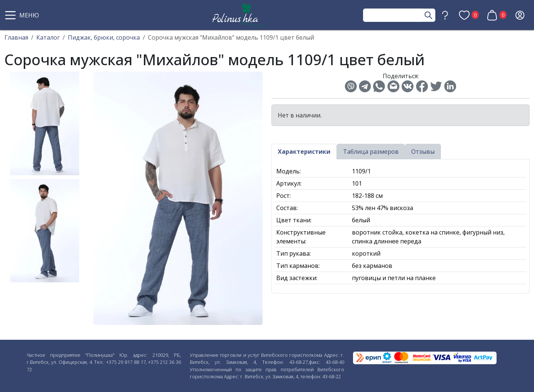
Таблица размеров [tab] (371, 152)
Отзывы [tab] (423, 152)
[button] (23, 15)
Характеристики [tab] (304, 152)
